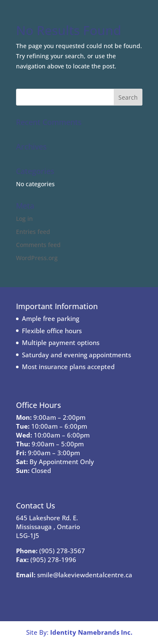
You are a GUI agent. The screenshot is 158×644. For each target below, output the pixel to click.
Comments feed (38, 245)
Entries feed (33, 232)
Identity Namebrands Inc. (91, 632)
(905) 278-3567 (62, 551)
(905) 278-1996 (53, 560)
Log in (24, 219)
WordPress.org (37, 258)
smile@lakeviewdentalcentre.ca (85, 575)
